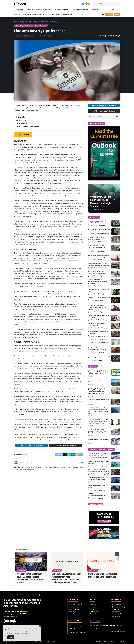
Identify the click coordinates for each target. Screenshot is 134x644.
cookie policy (26, 633)
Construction (102, 268)
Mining (100, 242)
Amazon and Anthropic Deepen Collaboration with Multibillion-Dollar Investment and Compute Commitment (67, 578)
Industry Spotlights (104, 234)
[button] (103, 10)
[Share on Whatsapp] (111, 36)
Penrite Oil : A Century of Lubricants (99, 298)
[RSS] (89, 4)
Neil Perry (93, 626)
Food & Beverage (41, 26)
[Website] (79, 463)
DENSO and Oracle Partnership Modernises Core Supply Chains (103, 575)
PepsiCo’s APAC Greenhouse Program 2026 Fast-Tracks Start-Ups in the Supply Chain (47, 15)
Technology (101, 225)
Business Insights (103, 336)
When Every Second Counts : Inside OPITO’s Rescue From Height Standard (103, 202)
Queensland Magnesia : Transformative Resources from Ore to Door (98, 281)
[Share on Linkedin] (113, 36)
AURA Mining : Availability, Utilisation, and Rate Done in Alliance (97, 307)
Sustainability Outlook (117, 632)
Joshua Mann (20, 36)
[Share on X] (108, 36)
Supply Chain (102, 252)
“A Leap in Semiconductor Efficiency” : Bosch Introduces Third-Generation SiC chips (97, 431)
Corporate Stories (26, 26)
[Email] (116, 36)
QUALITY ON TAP (21, 121)
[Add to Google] (86, 4)
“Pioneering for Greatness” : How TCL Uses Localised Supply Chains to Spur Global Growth (30, 578)
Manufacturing (102, 320)
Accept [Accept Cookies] (11, 637)
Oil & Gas (101, 300)
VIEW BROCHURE (23, 135)
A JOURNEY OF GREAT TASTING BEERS (27, 127)
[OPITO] (97, 210)
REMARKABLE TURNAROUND (25, 124)
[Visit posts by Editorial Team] (16, 463)
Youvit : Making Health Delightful (98, 340)
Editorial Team (29, 36)
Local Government (103, 482)
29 (16, 26)
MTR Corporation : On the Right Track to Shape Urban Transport (97, 247)
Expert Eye (101, 352)
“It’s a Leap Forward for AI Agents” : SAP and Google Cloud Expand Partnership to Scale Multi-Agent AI (99, 421)
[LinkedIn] (83, 4)
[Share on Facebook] (106, 36)
